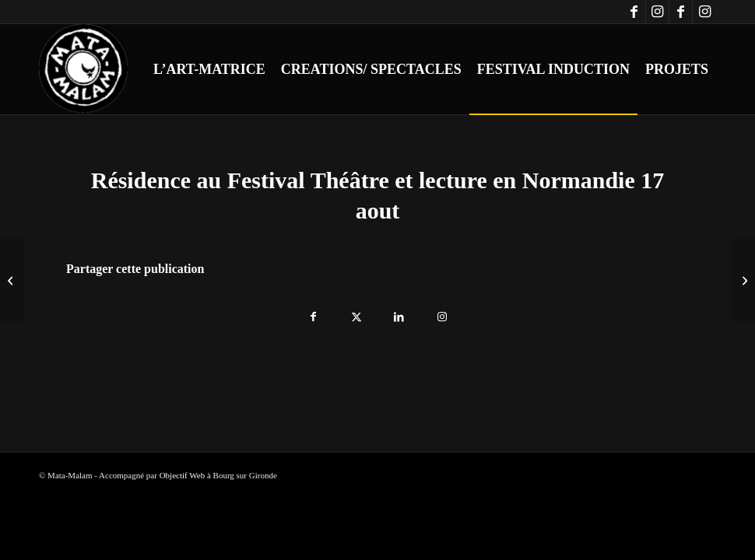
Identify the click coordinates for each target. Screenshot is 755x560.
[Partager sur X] (356, 313)
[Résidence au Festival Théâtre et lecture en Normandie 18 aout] (743, 280)
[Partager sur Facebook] (313, 313)
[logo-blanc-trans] (84, 69)
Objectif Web (182, 475)
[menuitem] (209, 69)
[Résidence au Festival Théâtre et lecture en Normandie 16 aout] (12, 280)
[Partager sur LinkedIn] (399, 313)
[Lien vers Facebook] (634, 12)
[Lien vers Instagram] (657, 12)
